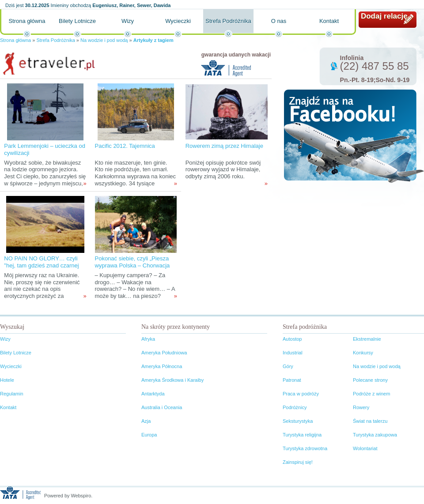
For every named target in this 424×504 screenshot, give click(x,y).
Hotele (7, 380)
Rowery (361, 407)
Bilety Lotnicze (77, 21)
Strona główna (27, 21)
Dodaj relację (384, 16)
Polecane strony (370, 380)
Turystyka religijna (302, 435)
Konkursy (363, 353)
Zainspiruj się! (298, 462)
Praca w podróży (301, 394)
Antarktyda (153, 394)
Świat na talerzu (370, 421)
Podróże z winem (371, 394)
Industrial (293, 353)
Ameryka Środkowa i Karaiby (172, 380)
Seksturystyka (298, 421)
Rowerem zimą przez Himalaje (224, 146)
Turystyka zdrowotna (305, 448)
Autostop (292, 339)
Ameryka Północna (162, 366)
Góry (288, 366)
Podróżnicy (295, 407)
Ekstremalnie (367, 339)
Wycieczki (178, 21)
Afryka (148, 339)
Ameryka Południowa (164, 353)
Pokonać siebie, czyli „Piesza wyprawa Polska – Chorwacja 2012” (132, 265)
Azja (146, 421)
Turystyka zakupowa (375, 435)
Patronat (292, 380)
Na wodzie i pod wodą (104, 40)
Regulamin (12, 394)
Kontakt (329, 21)
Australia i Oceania (162, 407)
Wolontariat (365, 448)
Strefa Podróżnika (228, 21)
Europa (149, 435)
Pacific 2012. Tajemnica (125, 146)
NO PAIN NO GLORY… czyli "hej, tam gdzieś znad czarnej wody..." (41, 265)
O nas (279, 21)
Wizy (128, 21)
